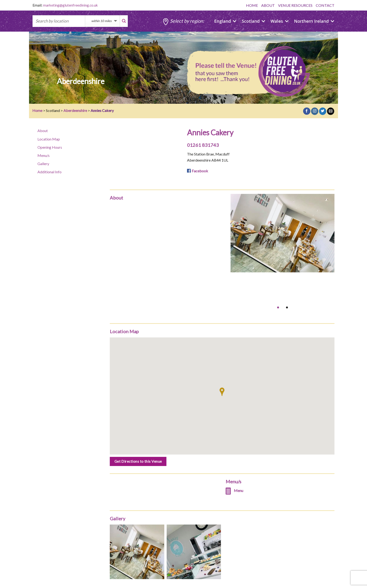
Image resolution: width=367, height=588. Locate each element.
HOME (252, 5)
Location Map (49, 139)
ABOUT (268, 5)
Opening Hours (50, 147)
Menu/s (44, 155)
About (43, 131)
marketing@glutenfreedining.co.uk (70, 5)
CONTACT (325, 5)
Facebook (200, 171)
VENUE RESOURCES (295, 5)
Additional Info (50, 172)
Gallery (43, 164)
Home (37, 110)
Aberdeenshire (75, 110)
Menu (239, 490)
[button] (222, 392)
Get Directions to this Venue (138, 461)
